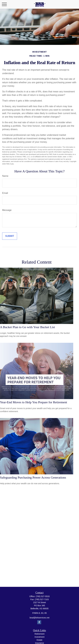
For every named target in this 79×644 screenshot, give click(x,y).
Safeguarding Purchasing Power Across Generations (33, 477)
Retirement (39, 634)
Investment (39, 637)
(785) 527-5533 (43, 596)
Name (5, 176)
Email (5, 193)
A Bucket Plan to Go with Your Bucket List (27, 327)
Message (7, 210)
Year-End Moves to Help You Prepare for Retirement (34, 402)
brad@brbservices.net (39, 618)
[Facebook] (39, 622)
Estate (40, 640)
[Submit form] (10, 236)
